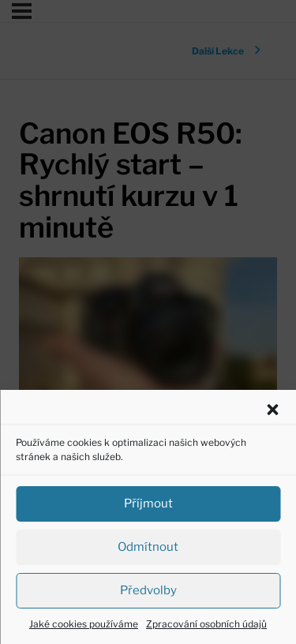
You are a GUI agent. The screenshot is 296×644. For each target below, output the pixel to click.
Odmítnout (148, 547)
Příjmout (148, 504)
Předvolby (148, 590)
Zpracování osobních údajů (206, 624)
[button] (272, 410)
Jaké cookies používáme (84, 624)
